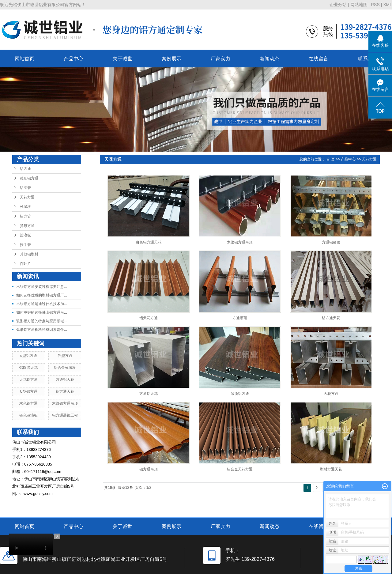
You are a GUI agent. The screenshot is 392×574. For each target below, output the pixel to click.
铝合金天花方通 (240, 469)
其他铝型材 (29, 254)
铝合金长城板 (65, 368)
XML (388, 5)
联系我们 (367, 59)
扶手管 (25, 245)
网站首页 (24, 59)
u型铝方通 (29, 356)
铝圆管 (25, 188)
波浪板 (25, 235)
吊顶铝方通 (240, 394)
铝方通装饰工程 (65, 415)
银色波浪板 (28, 415)
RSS (375, 5)
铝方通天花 (65, 391)
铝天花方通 (149, 318)
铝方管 (25, 216)
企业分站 (338, 5)
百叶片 (25, 264)
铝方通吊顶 (149, 469)
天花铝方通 (28, 380)
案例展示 (171, 59)
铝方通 (25, 169)
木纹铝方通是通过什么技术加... (42, 304)
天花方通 (27, 197)
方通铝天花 (65, 380)
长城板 (25, 207)
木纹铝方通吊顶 (65, 403)
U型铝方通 (29, 391)
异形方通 (27, 226)
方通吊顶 (240, 318)
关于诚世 (123, 59)
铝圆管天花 (28, 368)
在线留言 (318, 59)
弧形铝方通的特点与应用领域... (42, 321)
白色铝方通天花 (149, 242)
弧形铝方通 (29, 178)
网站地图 (359, 5)
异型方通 (65, 356)
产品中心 (73, 59)
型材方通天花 (331, 469)
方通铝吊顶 (331, 242)
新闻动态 (269, 59)
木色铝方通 (28, 403)
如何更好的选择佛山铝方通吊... (42, 312)
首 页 (330, 159)
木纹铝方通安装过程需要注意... (42, 287)
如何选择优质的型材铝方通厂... (42, 295)
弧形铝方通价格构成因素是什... (42, 330)
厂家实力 (221, 59)
